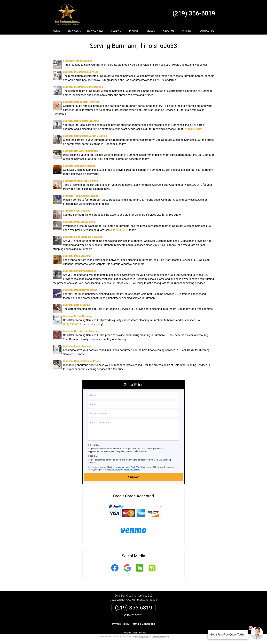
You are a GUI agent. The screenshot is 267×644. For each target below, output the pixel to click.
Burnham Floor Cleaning (77, 346)
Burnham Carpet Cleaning (78, 61)
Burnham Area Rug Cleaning (79, 166)
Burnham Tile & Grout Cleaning (81, 196)
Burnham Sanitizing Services (80, 271)
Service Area (95, 31)
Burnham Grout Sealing (76, 211)
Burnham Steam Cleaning (78, 316)
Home (56, 31)
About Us (169, 31)
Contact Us (207, 31)
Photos (134, 31)
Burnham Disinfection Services (81, 72)
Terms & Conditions (132, 470)
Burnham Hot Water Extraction (80, 151)
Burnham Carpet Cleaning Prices (82, 361)
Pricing (187, 31)
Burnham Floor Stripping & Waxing (83, 237)
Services (75, 32)
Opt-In (94, 456)
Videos (151, 31)
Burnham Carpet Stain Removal (81, 102)
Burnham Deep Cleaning (77, 256)
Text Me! (96, 445)
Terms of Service (158, 637)
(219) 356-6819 (194, 13)
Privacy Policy (114, 470)
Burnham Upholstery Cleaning (80, 290)
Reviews (116, 31)
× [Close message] (246, 631)
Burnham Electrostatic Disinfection (83, 87)
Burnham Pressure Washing (79, 222)
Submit (133, 477)
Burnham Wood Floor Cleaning (80, 181)
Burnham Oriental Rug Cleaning (81, 331)
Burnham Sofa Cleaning (77, 305)
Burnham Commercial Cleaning (81, 121)
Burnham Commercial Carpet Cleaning (85, 136)
